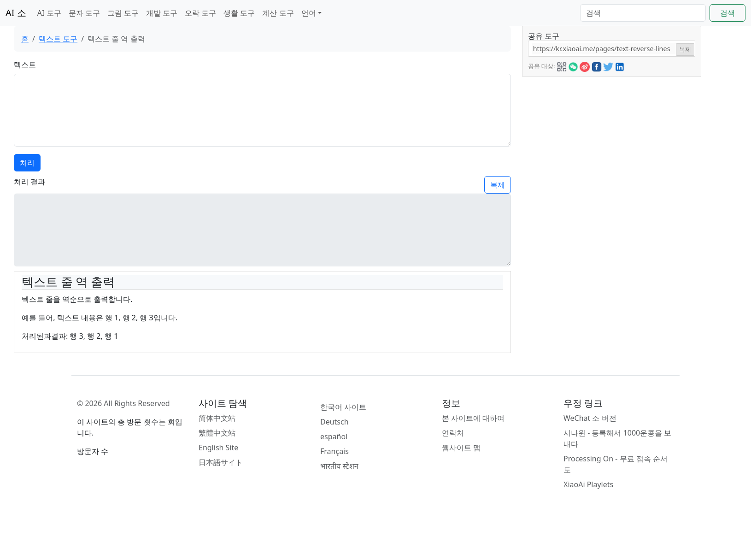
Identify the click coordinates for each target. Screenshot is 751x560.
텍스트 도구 (58, 39)
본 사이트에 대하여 (473, 418)
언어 (309, 13)
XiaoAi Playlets (588, 484)
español (334, 436)
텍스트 (25, 65)
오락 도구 (200, 13)
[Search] (643, 13)
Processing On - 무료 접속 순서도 (616, 464)
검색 (728, 13)
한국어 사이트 (343, 407)
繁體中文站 (217, 433)
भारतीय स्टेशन (339, 466)
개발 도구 (162, 13)
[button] (562, 65)
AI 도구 (49, 13)
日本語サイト (221, 462)
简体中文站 (217, 418)
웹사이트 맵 (461, 448)
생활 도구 (239, 13)
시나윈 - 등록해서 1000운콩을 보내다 (617, 438)
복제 (498, 185)
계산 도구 (278, 13)
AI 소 (16, 13)
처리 (27, 163)
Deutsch (334, 422)
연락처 (453, 433)
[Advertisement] (597, 135)
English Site (218, 448)
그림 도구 (123, 13)
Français (334, 451)
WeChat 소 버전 (590, 418)
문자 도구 (84, 13)
